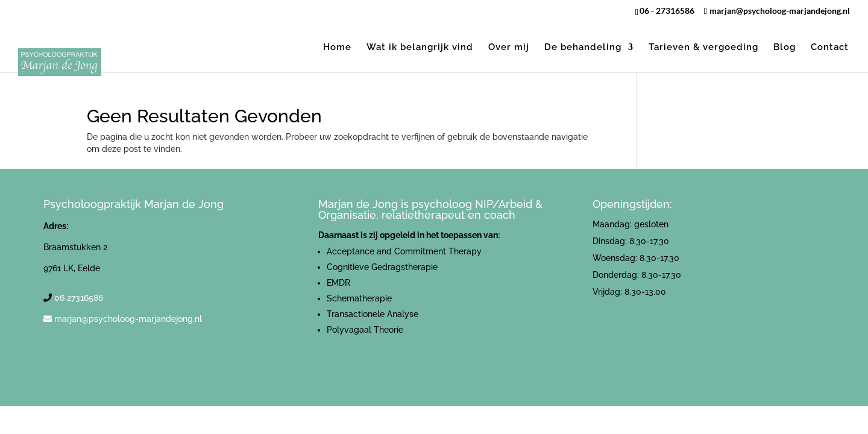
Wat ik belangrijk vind (420, 48)
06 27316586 (79, 298)
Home (337, 48)
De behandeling (583, 48)
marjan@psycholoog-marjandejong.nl (128, 319)
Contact (830, 48)
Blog (785, 48)
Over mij (509, 48)
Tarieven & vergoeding (703, 48)
